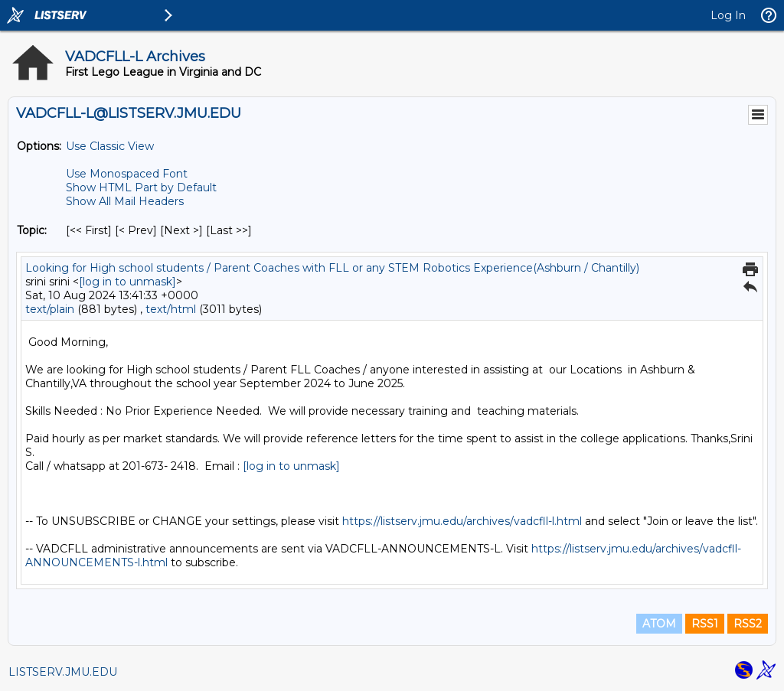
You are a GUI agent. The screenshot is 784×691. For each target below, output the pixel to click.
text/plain (50, 309)
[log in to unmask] (127, 282)
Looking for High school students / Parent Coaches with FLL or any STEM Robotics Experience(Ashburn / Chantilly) (332, 268)
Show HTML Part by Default (141, 187)
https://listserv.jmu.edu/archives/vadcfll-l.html (462, 521)
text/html (171, 309)
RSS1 (705, 624)
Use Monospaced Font (127, 174)
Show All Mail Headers (125, 201)
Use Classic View (110, 146)
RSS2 (748, 624)
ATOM (659, 624)
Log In (728, 15)
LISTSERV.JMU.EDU (63, 672)
